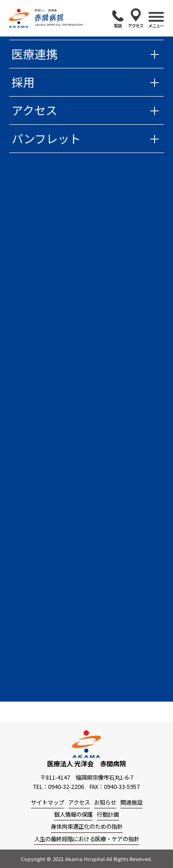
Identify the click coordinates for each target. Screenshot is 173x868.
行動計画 (108, 814)
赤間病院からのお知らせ (86, 164)
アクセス (136, 18)
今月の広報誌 (49, 547)
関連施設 (131, 802)
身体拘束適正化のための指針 (87, 826)
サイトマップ (48, 802)
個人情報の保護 (73, 814)
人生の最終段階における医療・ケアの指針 (87, 839)
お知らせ (105, 802)
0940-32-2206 (118, 19)
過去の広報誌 (49, 556)
